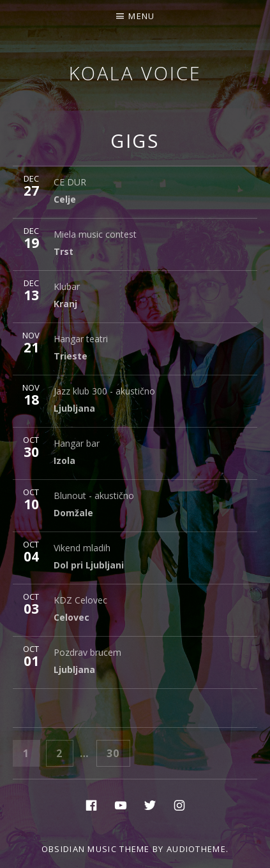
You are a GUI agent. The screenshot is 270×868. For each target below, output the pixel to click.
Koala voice (135, 73)
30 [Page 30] (118, 752)
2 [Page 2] (64, 752)
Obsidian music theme (96, 849)
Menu (141, 16)
